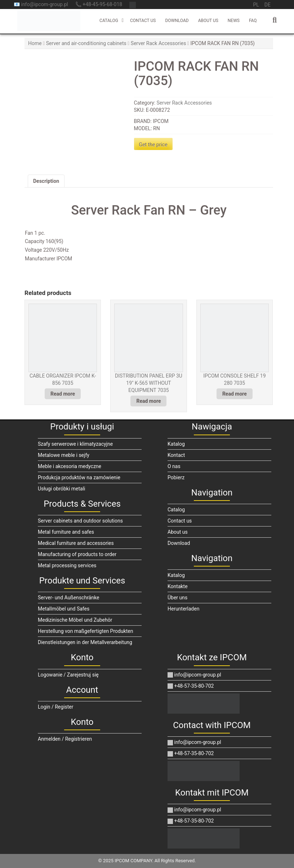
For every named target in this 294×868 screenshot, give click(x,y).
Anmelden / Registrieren (65, 739)
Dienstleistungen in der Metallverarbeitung (85, 642)
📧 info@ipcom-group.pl (41, 4)
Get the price (153, 145)
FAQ (253, 21)
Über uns (177, 598)
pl (256, 5)
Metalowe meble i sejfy (64, 455)
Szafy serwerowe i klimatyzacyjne (75, 444)
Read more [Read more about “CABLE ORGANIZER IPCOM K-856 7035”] (63, 394)
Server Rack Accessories (159, 43)
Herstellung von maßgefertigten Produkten (85, 631)
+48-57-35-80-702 (191, 686)
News (234, 21)
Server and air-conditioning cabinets (86, 43)
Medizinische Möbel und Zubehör (75, 620)
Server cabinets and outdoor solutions (80, 521)
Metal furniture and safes (66, 532)
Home (35, 43)
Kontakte (178, 586)
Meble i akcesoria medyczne (70, 466)
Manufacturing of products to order (77, 554)
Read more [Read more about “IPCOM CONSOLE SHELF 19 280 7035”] (235, 394)
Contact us (143, 21)
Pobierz (176, 477)
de (268, 5)
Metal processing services (67, 565)
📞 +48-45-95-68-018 (99, 4)
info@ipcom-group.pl (194, 675)
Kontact (176, 455)
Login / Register (56, 707)
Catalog (109, 21)
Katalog (176, 444)
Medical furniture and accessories (76, 543)
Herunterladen (183, 609)
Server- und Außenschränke (68, 598)
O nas (174, 466)
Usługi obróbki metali (62, 489)
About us (208, 21)
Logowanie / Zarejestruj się (68, 675)
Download (177, 21)
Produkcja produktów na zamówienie (79, 477)
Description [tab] (46, 181)
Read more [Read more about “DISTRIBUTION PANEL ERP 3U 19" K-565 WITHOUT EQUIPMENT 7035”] (148, 401)
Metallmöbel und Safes (64, 609)
